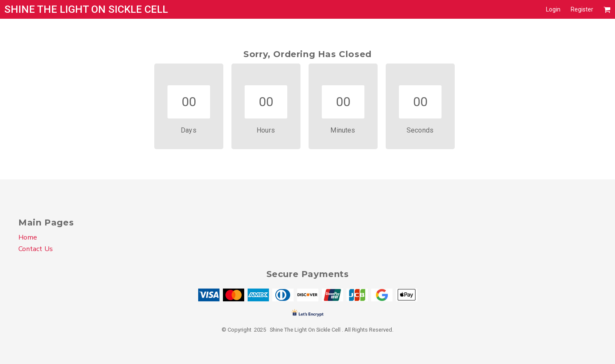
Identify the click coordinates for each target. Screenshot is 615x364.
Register (582, 9)
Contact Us (36, 249)
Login (553, 9)
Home (28, 237)
